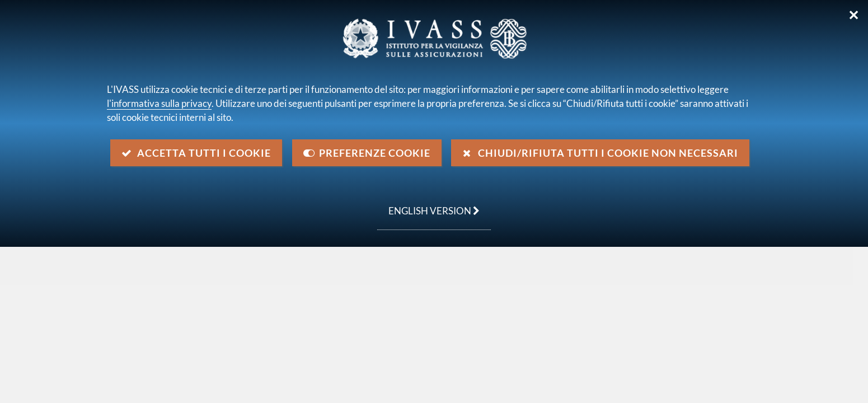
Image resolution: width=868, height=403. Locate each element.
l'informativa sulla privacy (159, 103)
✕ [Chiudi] (854, 15)
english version (428, 205)
